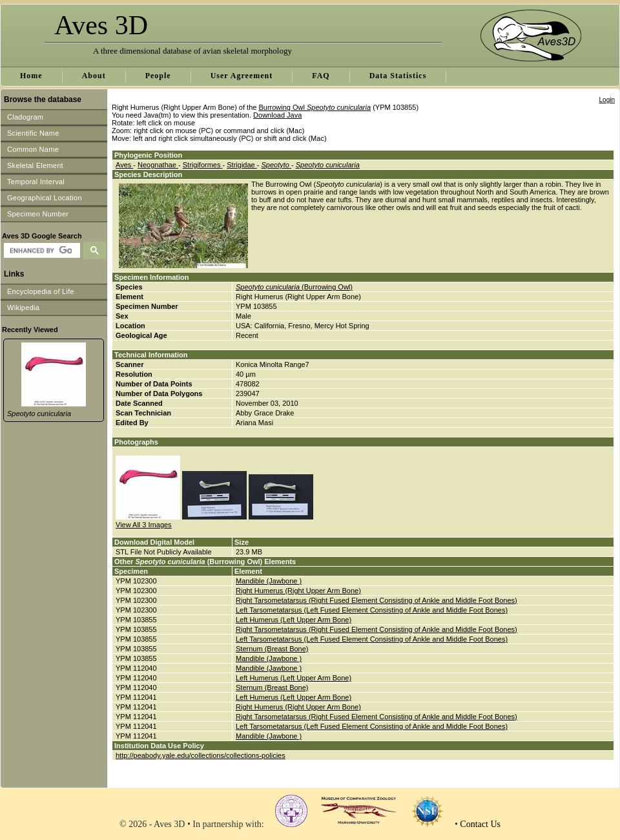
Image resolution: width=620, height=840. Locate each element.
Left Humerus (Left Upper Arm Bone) (294, 620)
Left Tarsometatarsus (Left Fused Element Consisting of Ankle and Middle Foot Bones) (372, 610)
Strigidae (242, 165)
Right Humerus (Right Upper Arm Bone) (298, 591)
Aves (124, 165)
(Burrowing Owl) (294, 287)
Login (607, 100)
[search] (40, 251)
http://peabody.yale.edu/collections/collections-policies (201, 755)
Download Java (277, 115)
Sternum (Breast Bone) (272, 649)
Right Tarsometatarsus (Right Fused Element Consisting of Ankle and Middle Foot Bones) (377, 600)
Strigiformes (203, 165)
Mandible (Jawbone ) (269, 581)
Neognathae (158, 165)
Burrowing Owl (315, 107)
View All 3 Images (144, 525)
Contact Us (480, 824)
